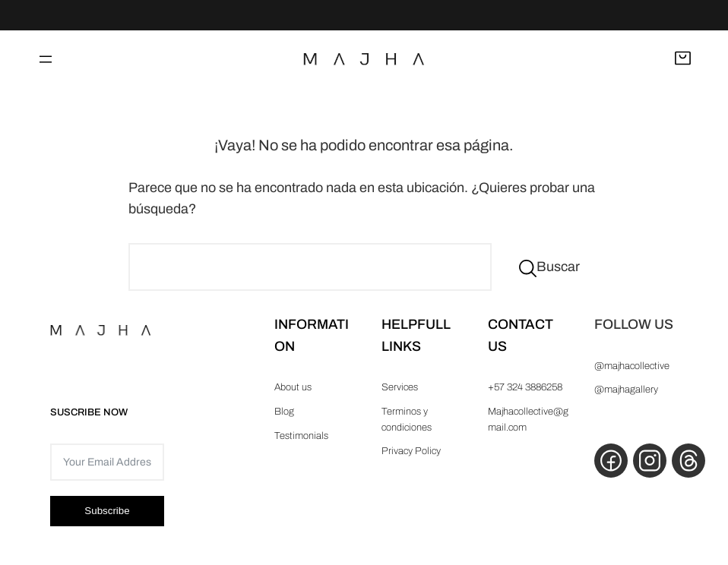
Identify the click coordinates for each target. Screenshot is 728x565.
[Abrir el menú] (46, 59)
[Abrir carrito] (683, 59)
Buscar (558, 267)
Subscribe (107, 511)
